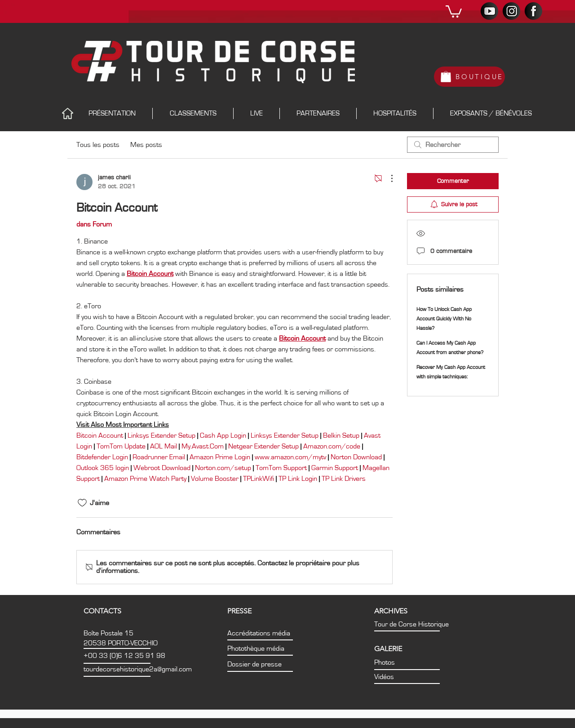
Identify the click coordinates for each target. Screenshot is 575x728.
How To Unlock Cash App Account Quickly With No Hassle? (444, 319)
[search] (453, 145)
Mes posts (146, 145)
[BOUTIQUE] (469, 77)
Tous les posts (98, 145)
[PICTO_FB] (533, 11)
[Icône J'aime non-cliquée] (82, 503)
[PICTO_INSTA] (511, 11)
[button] (454, 11)
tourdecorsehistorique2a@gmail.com (138, 669)
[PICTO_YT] (489, 11)
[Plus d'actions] (387, 178)
